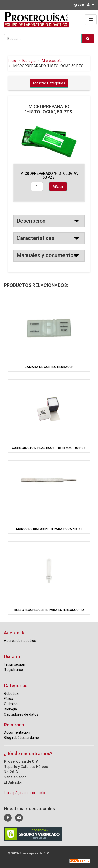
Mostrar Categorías (49, 83)
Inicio (12, 61)
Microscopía (52, 61)
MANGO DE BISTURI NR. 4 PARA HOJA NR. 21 (49, 529)
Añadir (58, 187)
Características (35, 238)
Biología (29, 61)
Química (11, 704)
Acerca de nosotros (20, 641)
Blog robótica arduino (21, 738)
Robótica (11, 693)
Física (8, 699)
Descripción (31, 221)
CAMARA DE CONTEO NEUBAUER (49, 367)
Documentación (17, 732)
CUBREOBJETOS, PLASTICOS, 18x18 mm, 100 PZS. (49, 448)
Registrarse (13, 670)
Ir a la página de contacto (24, 793)
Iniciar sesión (15, 664)
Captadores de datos (21, 714)
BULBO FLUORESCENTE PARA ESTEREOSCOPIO (49, 610)
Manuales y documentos (46, 255)
